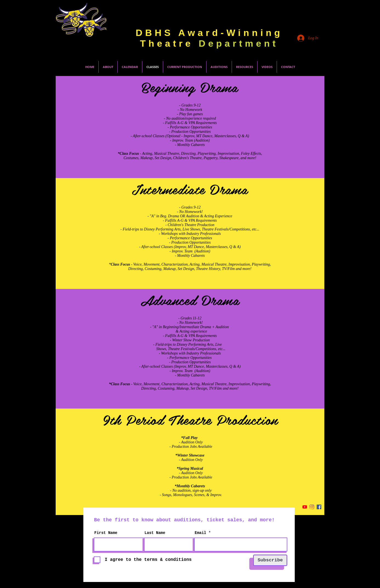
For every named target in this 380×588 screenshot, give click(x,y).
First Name (106, 533)
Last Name (155, 533)
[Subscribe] (270, 560)
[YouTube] (305, 507)
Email (200, 533)
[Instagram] (312, 507)
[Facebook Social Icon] (319, 507)
